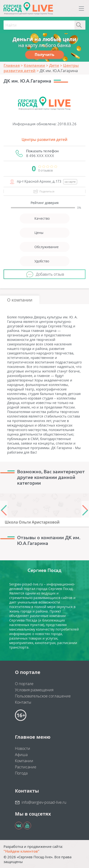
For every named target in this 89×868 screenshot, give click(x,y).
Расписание (26, 767)
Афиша (21, 755)
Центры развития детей (44, 139)
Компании (24, 761)
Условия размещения (34, 690)
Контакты (23, 702)
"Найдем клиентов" (21, 851)
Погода (21, 773)
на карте (70, 182)
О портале (24, 684)
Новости (23, 748)
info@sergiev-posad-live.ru (44, 802)
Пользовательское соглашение (43, 696)
